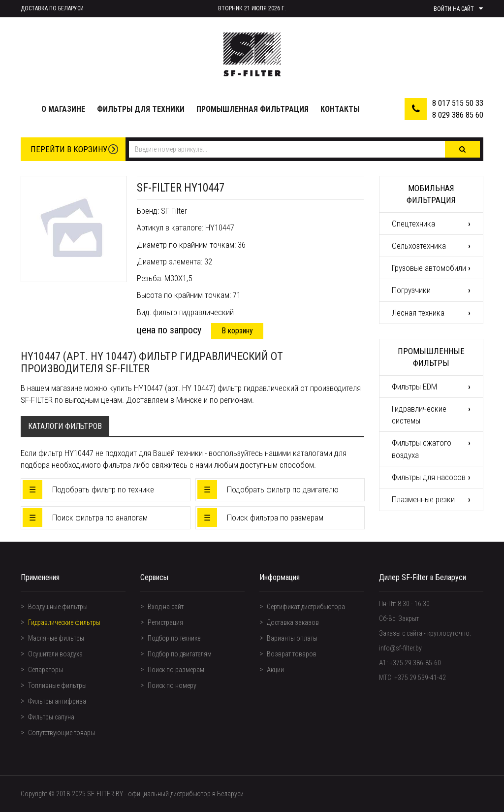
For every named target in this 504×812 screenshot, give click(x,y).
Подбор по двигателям (180, 654)
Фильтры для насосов (429, 477)
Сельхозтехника (419, 246)
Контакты (340, 109)
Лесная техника (418, 313)
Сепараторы (46, 670)
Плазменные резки (423, 499)
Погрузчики (411, 290)
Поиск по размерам (176, 670)
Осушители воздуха (55, 654)
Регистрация (165, 622)
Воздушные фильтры (58, 607)
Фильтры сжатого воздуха (422, 449)
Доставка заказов (293, 622)
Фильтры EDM (414, 387)
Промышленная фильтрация (252, 109)
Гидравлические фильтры (64, 622)
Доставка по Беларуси (52, 8)
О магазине (63, 109)
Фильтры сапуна (51, 717)
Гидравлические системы (419, 415)
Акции (275, 670)
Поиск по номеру (172, 685)
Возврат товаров (292, 654)
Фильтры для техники (141, 109)
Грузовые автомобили (429, 268)
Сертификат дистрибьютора (306, 607)
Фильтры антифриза (57, 701)
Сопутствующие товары (62, 733)
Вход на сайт (166, 607)
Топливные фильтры (57, 685)
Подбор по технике (174, 638)
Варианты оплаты (292, 638)
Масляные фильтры (56, 638)
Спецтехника (413, 224)
